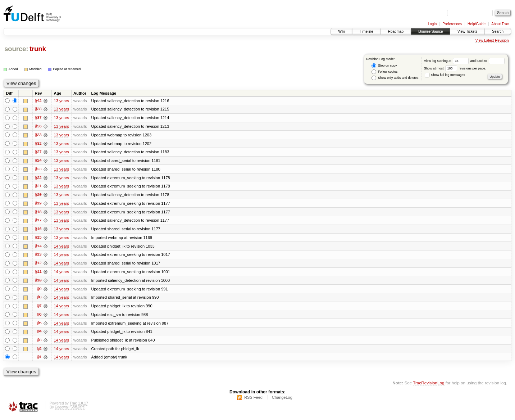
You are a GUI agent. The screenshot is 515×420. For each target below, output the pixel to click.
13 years (61, 101)
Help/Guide (477, 24)
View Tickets (467, 31)
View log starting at (447, 61)
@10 (38, 282)
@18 (38, 213)
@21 (38, 187)
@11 (38, 274)
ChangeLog (282, 401)
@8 (39, 299)
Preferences (452, 24)
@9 (39, 291)
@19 (38, 204)
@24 (38, 161)
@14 (38, 248)
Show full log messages (445, 75)
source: (16, 49)
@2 (39, 351)
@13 (38, 256)
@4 (39, 334)
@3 (39, 343)
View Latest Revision (492, 40)
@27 (38, 153)
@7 (39, 308)
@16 (38, 230)
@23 (38, 170)
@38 (38, 109)
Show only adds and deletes (395, 78)
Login (432, 24)
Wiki (341, 31)
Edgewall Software (70, 410)
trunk (38, 49)
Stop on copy (384, 66)
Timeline (366, 31)
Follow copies (384, 72)
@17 (38, 222)
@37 (38, 118)
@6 (39, 317)
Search (498, 31)
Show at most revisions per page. (455, 68)
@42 (38, 101)
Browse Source (430, 31)
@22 (38, 179)
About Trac (500, 24)
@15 (38, 239)
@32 (38, 144)
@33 (38, 135)
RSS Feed (253, 401)
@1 (39, 360)
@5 (39, 325)
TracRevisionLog (429, 386)
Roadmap (396, 31)
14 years (61, 248)
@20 (38, 196)
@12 (38, 265)
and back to (487, 61)
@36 (38, 127)
